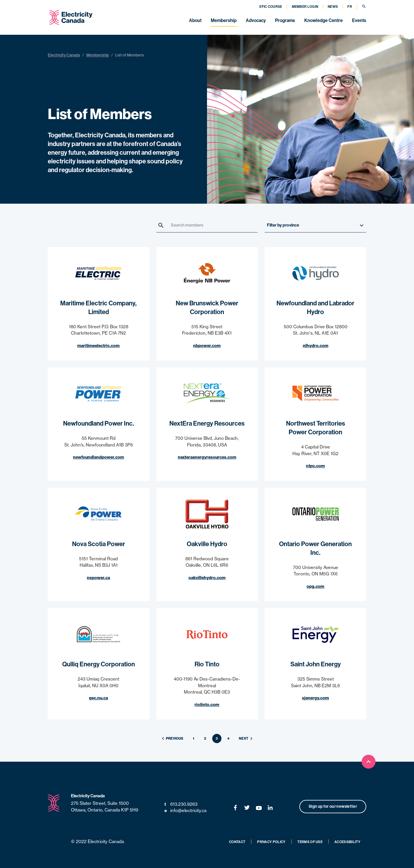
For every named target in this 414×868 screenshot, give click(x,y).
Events (359, 20)
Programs (285, 20)
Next (247, 738)
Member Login (305, 7)
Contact (237, 842)
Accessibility (347, 842)
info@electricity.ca (185, 811)
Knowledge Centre (324, 20)
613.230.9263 (181, 804)
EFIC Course (271, 7)
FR (350, 7)
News (333, 7)
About (195, 20)
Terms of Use (310, 842)
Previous (172, 738)
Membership (224, 20)
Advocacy (256, 20)
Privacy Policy (271, 842)
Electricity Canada (64, 55)
